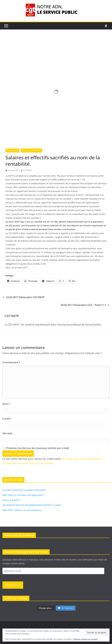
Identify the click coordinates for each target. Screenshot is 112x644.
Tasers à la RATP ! (11, 500)
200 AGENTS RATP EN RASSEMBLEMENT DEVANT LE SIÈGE (32, 505)
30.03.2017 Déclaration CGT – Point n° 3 (85, 305)
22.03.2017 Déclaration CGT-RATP (23, 297)
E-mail (7, 419)
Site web (7, 433)
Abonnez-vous (13, 585)
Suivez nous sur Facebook (19, 535)
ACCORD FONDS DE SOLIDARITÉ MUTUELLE (24, 490)
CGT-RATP (28, 170)
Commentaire (11, 362)
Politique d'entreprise (32, 151)
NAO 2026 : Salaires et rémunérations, (22, 510)
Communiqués (12, 151)
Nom (6, 404)
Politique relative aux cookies (85, 639)
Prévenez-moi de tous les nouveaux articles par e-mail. (38, 448)
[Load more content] (45, 608)
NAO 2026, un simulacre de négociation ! (23, 495)
